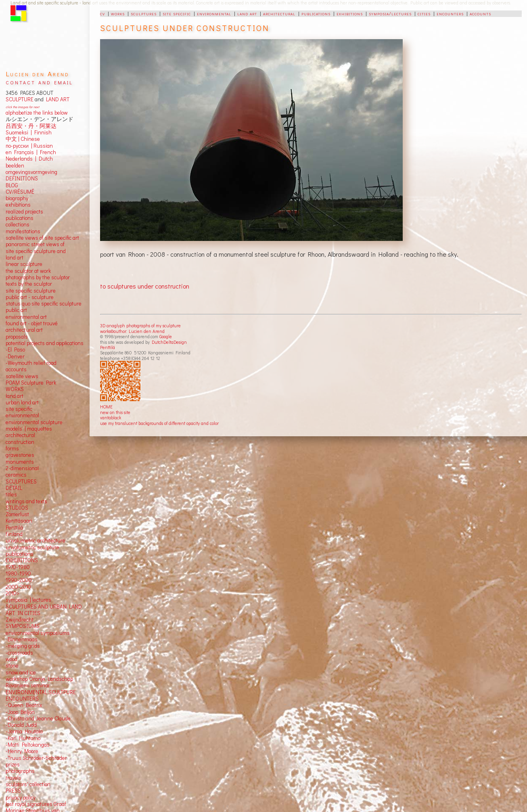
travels (14, 778)
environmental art (26, 317)
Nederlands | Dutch (29, 159)
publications (316, 13)
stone (12, 666)
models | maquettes (29, 429)
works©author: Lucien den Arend (132, 331)
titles (11, 494)
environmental (214, 13)
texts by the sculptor (29, 284)
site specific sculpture (31, 291)
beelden (15, 165)
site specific (177, 13)
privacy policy (21, 797)
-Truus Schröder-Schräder (36, 758)
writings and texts (26, 501)
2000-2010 (18, 587)
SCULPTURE (20, 99)
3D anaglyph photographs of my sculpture (140, 325)
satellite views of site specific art (42, 238)
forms (12, 448)
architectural (279, 13)
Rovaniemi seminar (28, 685)
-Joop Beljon (20, 712)
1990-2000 (19, 580)
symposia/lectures (390, 13)
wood (12, 659)
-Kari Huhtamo (23, 738)
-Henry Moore (22, 751)
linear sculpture (24, 264)
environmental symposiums (38, 633)
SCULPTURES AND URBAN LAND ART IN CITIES (44, 610)
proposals (17, 337)
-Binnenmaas (22, 639)
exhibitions (350, 13)
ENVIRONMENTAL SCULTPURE (41, 692)
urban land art (22, 402)
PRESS (13, 791)
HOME (106, 407)
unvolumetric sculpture (32, 547)
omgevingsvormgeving (31, 172)
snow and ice (21, 672)
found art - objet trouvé (32, 323)
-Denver (15, 356)
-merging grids (23, 646)
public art (16, 310)
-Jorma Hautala (24, 731)
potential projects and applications (45, 343)
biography (17, 198)
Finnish (42, 132)
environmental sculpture (34, 422)
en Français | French (31, 152)
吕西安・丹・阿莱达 (31, 126)
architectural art (24, 330)
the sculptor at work (28, 271)
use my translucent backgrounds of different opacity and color (159, 423)
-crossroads (19, 653)
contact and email (39, 82)
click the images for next (22, 107)
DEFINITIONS (22, 178)
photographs (20, 771)
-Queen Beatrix (24, 705)
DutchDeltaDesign (169, 342)
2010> (13, 593)
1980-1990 (18, 573)
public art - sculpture (30, 297)
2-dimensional (22, 468)
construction (20, 442)
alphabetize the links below (37, 113)
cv (102, 13)
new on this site (115, 412)
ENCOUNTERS (22, 699)
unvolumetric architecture (36, 540)
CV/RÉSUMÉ (20, 192)
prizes (13, 764)
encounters (450, 13)
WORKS (15, 389)
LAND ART (56, 99)
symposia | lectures (28, 600)
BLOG (12, 185)
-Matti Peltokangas (28, 745)
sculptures (144, 13)
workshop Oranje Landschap (39, 679)
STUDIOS (17, 508)
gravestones (20, 455)
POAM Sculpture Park (31, 383)
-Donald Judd (21, 725)
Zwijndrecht (20, 619)
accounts (480, 13)
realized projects (24, 211)
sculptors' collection (28, 784)
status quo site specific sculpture (44, 303)
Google (166, 336)
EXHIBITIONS (22, 560)
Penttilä (108, 347)
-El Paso (15, 349)
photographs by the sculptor (38, 277)
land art (247, 13)
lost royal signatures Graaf (36, 804)
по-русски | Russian (29, 146)
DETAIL (14, 488)
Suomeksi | (19, 132)
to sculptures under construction (145, 286)
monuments (20, 462)
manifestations (23, 231)
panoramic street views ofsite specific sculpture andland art (36, 251)
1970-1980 (18, 567)
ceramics (16, 475)
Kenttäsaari (19, 521)
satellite (15, 376)
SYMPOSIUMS (23, 626)
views (32, 376)
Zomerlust (17, 514)
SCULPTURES (21, 481)
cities (424, 13)
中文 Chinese (23, 139)
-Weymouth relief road (31, 363)
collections (18, 224)
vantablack (111, 418)
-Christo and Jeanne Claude (38, 718)
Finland (14, 534)
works (118, 13)
